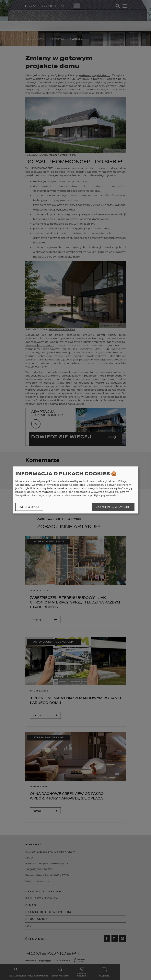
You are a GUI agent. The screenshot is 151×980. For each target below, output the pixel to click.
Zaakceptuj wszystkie (113, 507)
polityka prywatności (104, 495)
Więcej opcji (29, 507)
